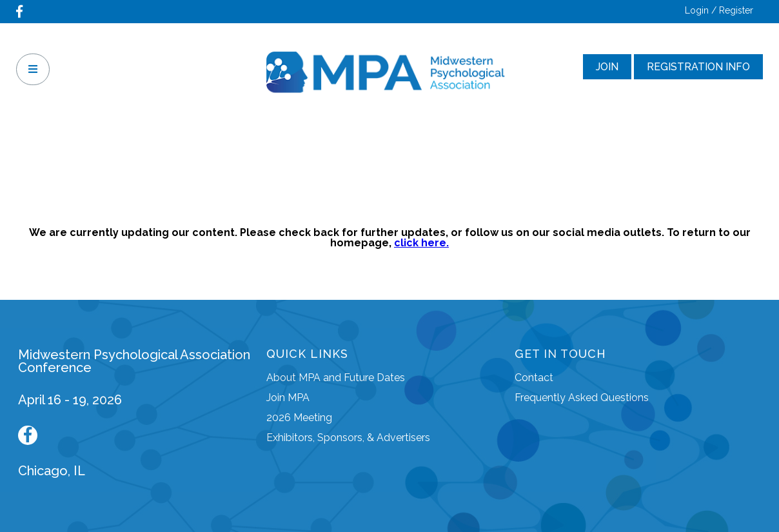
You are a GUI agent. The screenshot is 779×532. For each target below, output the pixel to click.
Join (607, 67)
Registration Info (698, 67)
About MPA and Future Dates (336, 378)
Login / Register (719, 10)
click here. (421, 243)
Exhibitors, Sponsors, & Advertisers (348, 438)
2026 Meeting (299, 418)
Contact (534, 378)
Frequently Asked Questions (582, 398)
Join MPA (288, 398)
